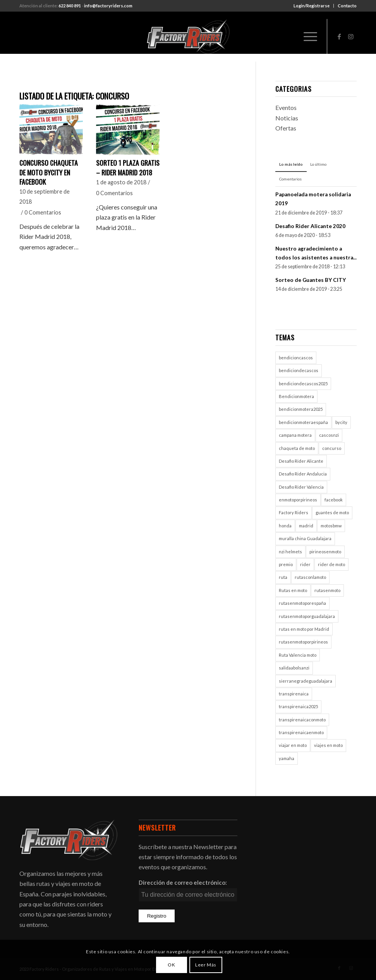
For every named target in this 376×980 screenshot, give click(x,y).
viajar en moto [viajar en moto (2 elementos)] (293, 745)
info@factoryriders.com (108, 6)
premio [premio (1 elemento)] (286, 564)
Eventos (286, 107)
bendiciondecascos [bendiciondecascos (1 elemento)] (299, 370)
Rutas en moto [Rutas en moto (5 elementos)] (293, 590)
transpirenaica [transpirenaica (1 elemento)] (294, 694)
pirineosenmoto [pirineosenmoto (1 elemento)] (325, 552)
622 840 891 (70, 6)
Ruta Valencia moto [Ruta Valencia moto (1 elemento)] (298, 655)
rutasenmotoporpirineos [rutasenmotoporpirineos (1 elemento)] (303, 642)
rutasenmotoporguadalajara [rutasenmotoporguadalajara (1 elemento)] (307, 616)
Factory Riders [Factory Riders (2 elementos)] (294, 512)
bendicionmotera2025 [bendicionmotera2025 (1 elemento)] (301, 409)
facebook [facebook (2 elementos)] (334, 500)
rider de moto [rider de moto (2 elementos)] (331, 564)
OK (171, 965)
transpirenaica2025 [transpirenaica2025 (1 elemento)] (298, 706)
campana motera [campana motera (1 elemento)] (295, 435)
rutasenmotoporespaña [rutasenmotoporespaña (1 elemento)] (302, 603)
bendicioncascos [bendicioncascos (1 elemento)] (296, 358)
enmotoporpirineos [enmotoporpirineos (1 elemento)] (298, 500)
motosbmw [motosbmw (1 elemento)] (331, 526)
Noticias (287, 118)
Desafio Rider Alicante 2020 (310, 226)
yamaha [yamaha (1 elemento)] (287, 758)
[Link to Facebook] (339, 36)
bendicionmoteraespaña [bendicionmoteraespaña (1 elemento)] (303, 422)
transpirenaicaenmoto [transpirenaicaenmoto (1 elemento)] (301, 732)
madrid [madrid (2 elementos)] (306, 526)
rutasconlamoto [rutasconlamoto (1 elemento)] (310, 577)
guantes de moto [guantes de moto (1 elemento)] (332, 512)
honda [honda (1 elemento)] (285, 526)
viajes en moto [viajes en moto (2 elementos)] (328, 745)
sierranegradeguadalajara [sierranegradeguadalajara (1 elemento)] (306, 681)
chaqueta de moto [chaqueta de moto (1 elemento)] (297, 448)
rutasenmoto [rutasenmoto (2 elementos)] (327, 590)
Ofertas (286, 128)
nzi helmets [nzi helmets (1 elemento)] (290, 552)
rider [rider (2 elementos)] (305, 564)
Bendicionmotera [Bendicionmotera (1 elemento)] (296, 396)
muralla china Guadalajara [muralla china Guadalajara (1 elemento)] (305, 538)
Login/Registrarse (312, 6)
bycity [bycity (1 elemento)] (341, 422)
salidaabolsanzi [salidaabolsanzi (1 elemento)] (294, 668)
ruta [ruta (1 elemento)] (283, 577)
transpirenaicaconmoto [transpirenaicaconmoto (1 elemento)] (302, 720)
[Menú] (306, 36)
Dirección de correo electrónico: (183, 882)
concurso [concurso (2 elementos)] (332, 448)
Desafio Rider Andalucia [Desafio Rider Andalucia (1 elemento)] (303, 474)
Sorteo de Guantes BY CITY (311, 280)
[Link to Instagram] (351, 36)
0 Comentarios (43, 212)
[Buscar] (288, 36)
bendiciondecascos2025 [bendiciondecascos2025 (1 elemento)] (303, 384)
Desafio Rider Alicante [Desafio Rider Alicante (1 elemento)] (301, 461)
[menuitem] (312, 6)
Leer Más (206, 965)
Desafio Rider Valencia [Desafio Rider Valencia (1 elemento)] (301, 487)
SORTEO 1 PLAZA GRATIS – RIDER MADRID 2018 (128, 167)
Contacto (347, 6)
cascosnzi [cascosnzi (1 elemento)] (329, 435)
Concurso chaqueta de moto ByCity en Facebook (49, 172)
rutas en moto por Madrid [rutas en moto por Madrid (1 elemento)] (304, 629)
